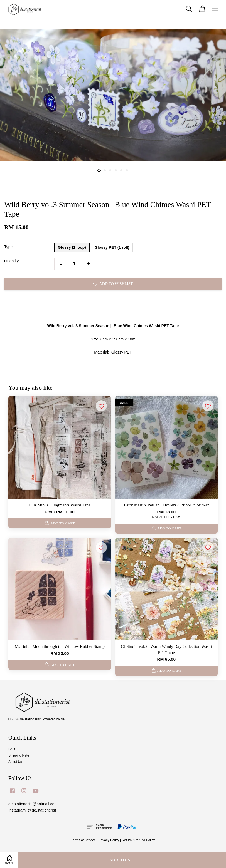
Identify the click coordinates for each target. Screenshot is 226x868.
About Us (15, 762)
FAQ (12, 749)
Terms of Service (84, 840)
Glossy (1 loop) (72, 247)
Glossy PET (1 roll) (112, 247)
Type (8, 247)
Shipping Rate (19, 755)
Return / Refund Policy (138, 840)
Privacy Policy (109, 840)
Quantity (11, 261)
